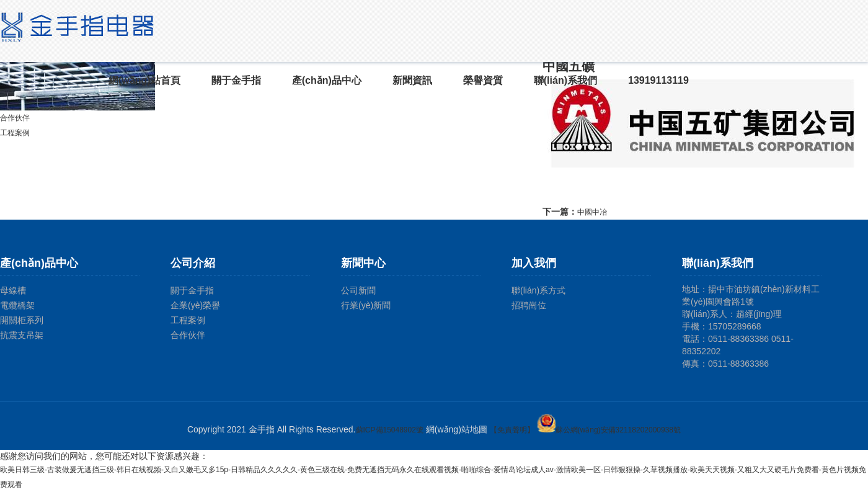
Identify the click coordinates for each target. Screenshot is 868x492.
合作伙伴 (15, 118)
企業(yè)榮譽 (195, 305)
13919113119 (658, 80)
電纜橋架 (17, 305)
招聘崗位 (529, 305)
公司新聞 (358, 290)
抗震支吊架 (22, 335)
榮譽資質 (483, 80)
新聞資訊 (412, 80)
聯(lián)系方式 (538, 290)
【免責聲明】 (512, 430)
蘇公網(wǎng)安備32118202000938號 (609, 430)
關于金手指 (236, 80)
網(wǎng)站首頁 (144, 80)
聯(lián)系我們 (565, 80)
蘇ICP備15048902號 (390, 430)
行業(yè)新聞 (366, 305)
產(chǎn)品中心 (327, 80)
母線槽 (13, 290)
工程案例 (15, 133)
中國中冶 (592, 212)
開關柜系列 (22, 320)
